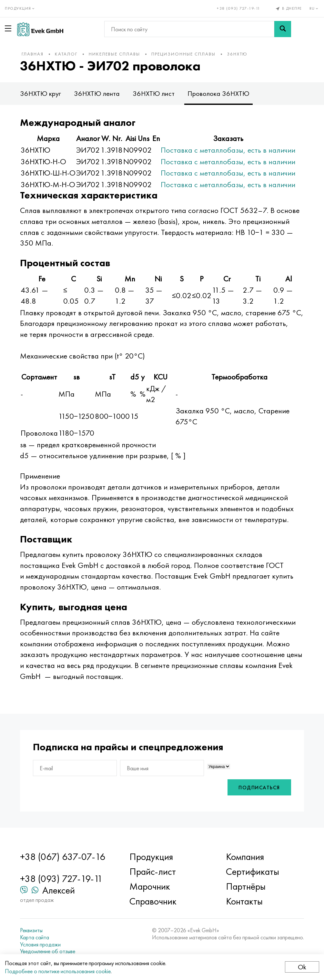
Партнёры (246, 886)
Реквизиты (31, 930)
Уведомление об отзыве (48, 951)
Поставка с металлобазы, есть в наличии (228, 150)
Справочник (153, 901)
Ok (302, 967)
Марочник (150, 886)
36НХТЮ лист (154, 93)
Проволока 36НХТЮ (218, 93)
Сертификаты (253, 872)
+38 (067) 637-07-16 (63, 857)
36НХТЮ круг (40, 93)
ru (314, 8)
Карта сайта (35, 937)
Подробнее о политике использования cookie (58, 971)
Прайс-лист (153, 872)
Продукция (151, 857)
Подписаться (259, 788)
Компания (245, 857)
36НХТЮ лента (97, 93)
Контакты (244, 901)
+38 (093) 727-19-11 (239, 8)
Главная (33, 54)
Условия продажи (40, 945)
